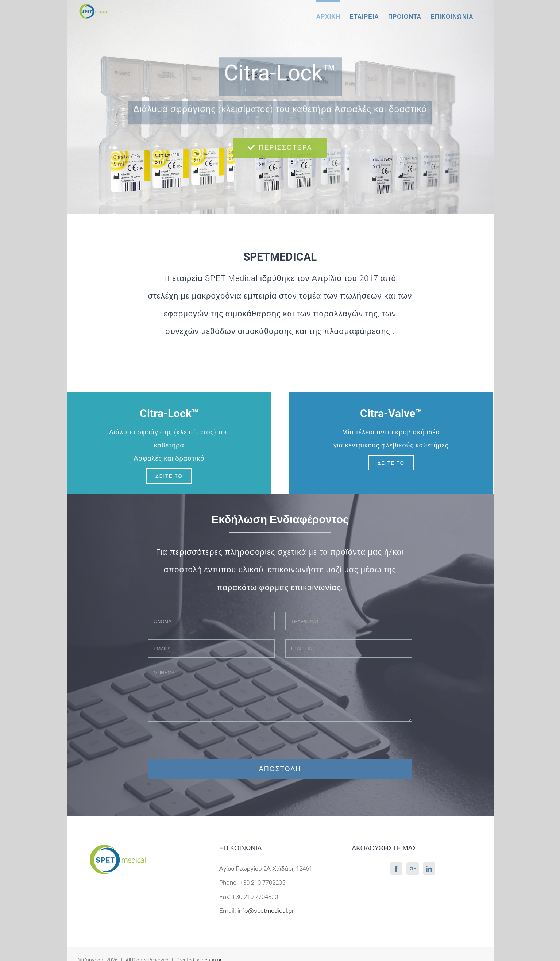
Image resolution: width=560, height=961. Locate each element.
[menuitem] (328, 16)
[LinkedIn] (429, 869)
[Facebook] (396, 869)
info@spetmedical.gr (266, 911)
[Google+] (413, 869)
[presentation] (280, 745)
